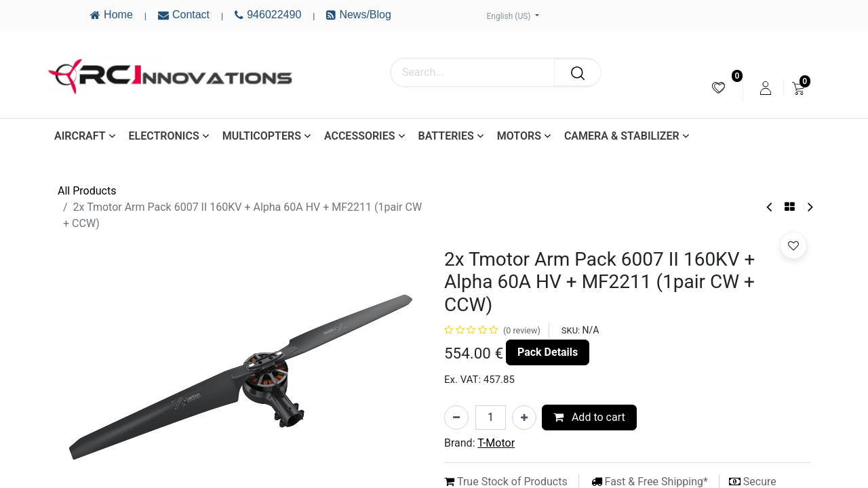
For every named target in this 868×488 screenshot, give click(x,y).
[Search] (578, 73)
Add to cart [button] (589, 417)
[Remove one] (456, 418)
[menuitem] (718, 88)
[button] (793, 245)
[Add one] (524, 418)
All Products (87, 191)
